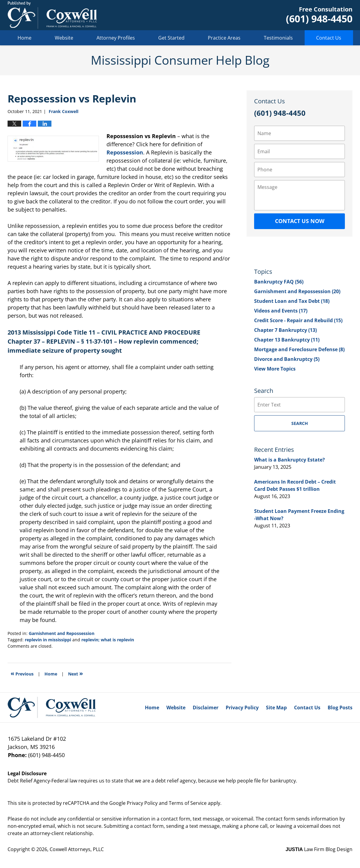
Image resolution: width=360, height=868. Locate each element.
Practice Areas (224, 38)
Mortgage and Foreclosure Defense (299, 349)
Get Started (171, 38)
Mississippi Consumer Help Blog (52, 15)
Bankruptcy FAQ (279, 282)
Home (25, 38)
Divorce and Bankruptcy (287, 359)
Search (300, 423)
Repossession (125, 152)
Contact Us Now (300, 221)
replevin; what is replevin (108, 640)
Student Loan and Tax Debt (292, 301)
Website (64, 38)
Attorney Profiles (116, 38)
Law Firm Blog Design (319, 849)
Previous (22, 673)
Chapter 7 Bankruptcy (285, 330)
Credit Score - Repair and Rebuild (298, 320)
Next (75, 673)
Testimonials (278, 38)
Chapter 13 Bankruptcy (287, 340)
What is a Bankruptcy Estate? (290, 460)
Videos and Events (281, 311)
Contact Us (329, 38)
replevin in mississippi (48, 640)
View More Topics (275, 369)
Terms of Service (188, 803)
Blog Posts (340, 708)
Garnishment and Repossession (62, 633)
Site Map (276, 708)
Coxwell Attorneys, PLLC (77, 849)
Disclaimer (206, 708)
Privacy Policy (242, 708)
